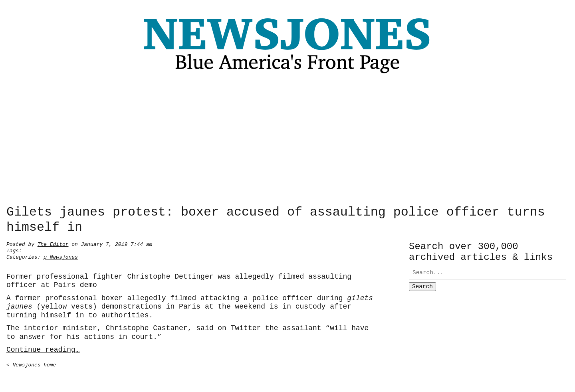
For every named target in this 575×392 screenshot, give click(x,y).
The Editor (53, 244)
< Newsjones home (31, 364)
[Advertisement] (287, 142)
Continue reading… (43, 349)
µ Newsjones (61, 256)
